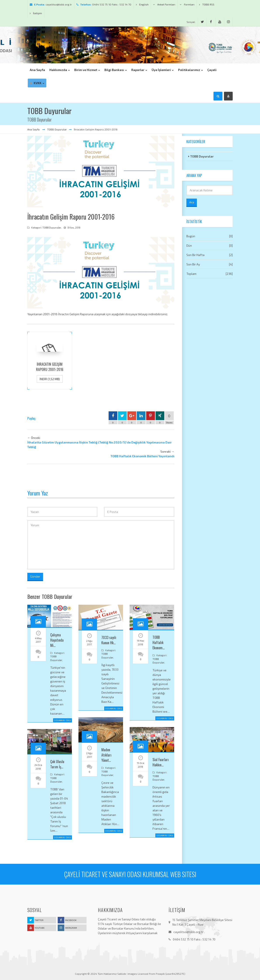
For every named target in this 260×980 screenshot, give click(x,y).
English (142, 4)
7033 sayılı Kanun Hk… (109, 640)
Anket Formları (164, 4)
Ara (192, 202)
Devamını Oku (62, 720)
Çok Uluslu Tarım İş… (57, 764)
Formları (187, 4)
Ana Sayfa (34, 129)
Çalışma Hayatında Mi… (57, 640)
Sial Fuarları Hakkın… (161, 762)
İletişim (36, 13)
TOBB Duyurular (57, 129)
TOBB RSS (207, 4)
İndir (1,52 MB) (50, 379)
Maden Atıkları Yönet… (106, 755)
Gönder (35, 576)
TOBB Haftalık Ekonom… (159, 642)
